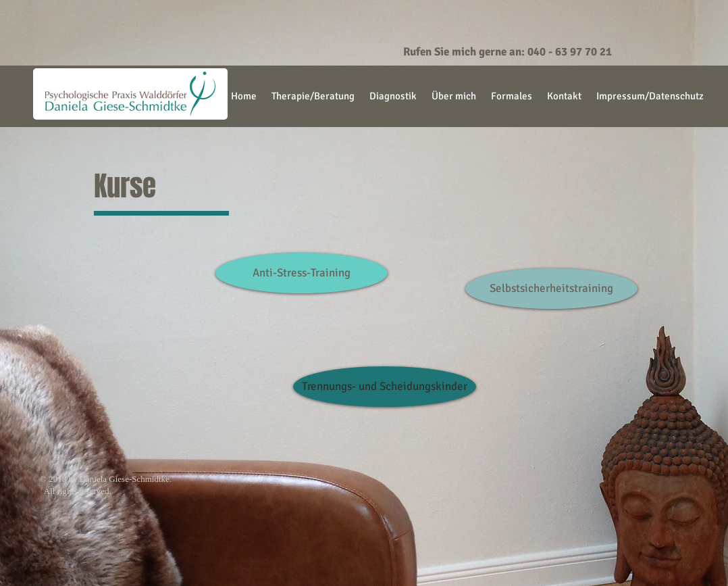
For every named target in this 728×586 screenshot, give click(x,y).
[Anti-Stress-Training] (302, 273)
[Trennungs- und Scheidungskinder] (385, 387)
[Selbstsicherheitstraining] (551, 289)
